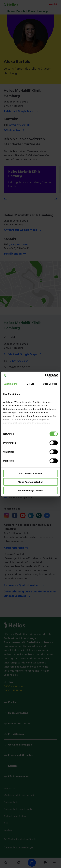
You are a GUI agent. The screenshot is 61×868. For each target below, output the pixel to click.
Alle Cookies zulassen (31, 473)
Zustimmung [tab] (11, 384)
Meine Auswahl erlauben (31, 482)
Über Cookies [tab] (50, 384)
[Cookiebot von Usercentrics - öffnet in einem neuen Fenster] (45, 376)
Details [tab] (31, 384)
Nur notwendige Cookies (31, 490)
